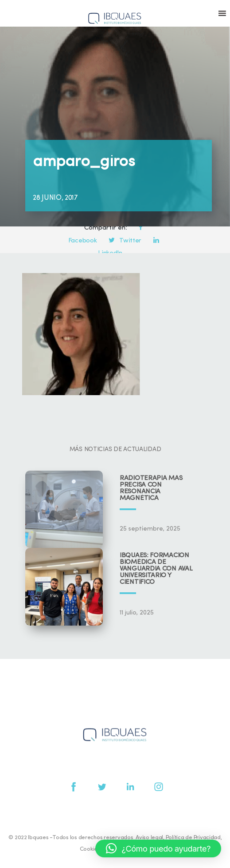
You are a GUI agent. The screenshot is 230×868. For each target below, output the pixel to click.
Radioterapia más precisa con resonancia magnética (151, 488)
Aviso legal (149, 838)
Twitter (125, 241)
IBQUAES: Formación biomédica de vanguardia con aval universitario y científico (156, 569)
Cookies (90, 849)
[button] (158, 848)
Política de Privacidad (193, 838)
